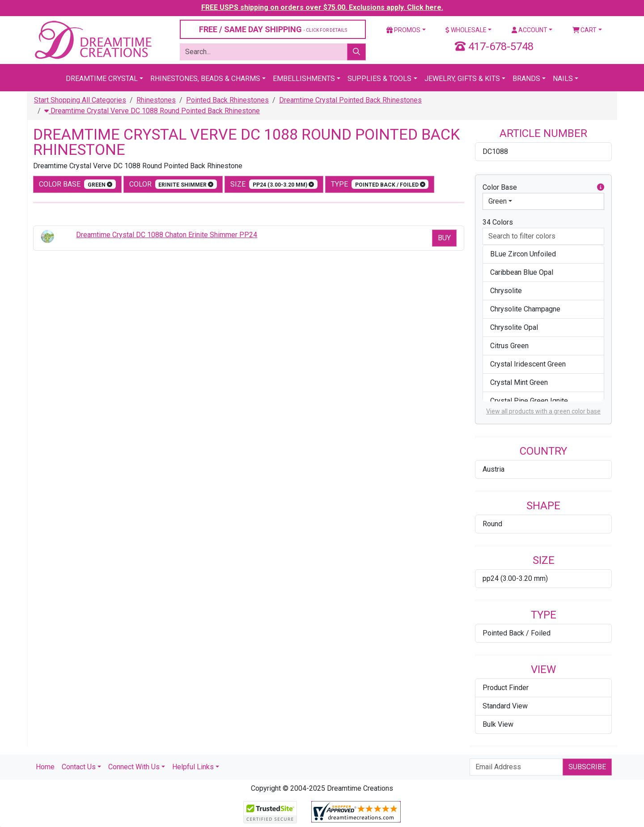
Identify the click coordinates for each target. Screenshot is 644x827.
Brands (526, 79)
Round (492, 524)
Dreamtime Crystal (102, 79)
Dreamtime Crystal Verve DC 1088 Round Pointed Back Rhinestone (152, 111)
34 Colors (498, 222)
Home (45, 767)
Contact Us (79, 767)
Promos (403, 30)
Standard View (505, 706)
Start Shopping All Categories (80, 100)
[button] (601, 188)
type (380, 184)
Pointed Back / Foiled (517, 633)
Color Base (77, 184)
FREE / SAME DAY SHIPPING (273, 29)
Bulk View (498, 724)
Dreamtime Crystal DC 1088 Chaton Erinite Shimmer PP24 (167, 235)
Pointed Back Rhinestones (227, 100)
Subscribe (587, 767)
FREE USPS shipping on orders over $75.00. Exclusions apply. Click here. (322, 7)
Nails (563, 79)
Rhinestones (156, 100)
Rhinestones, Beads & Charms (205, 79)
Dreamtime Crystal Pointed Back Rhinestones (350, 100)
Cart (585, 30)
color (173, 184)
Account (530, 30)
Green (498, 201)
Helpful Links (193, 767)
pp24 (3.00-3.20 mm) (515, 578)
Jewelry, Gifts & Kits (462, 79)
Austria (494, 469)
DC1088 (495, 151)
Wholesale (466, 30)
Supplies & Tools (379, 79)
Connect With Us (134, 767)
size (274, 184)
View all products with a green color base (543, 411)
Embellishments (304, 79)
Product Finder (506, 688)
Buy (444, 238)
